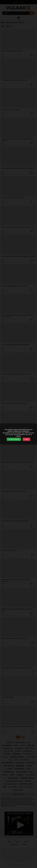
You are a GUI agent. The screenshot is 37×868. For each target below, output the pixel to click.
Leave (27, 439)
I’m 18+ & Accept (14, 439)
